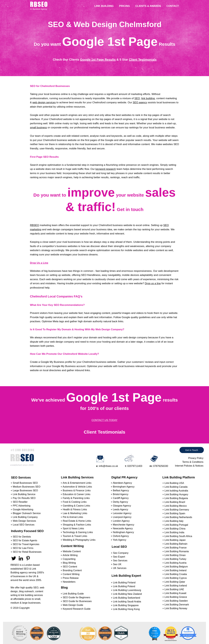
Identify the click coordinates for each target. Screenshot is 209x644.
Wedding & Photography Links (79, 540)
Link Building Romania (177, 551)
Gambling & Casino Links (77, 506)
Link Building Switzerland (127, 598)
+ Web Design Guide (72, 605)
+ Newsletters (68, 582)
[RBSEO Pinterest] (28, 558)
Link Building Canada (176, 487)
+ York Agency (118, 540)
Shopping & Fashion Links (77, 525)
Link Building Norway (176, 608)
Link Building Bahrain (176, 544)
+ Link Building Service (23, 494)
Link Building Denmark (177, 605)
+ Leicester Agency (121, 513)
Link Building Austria (176, 563)
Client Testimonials (143, 60)
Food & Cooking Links (75, 502)
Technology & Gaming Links (78, 532)
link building (148, 98)
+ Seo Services (119, 561)
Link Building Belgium (176, 567)
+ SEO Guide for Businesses (76, 601)
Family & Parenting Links (76, 498)
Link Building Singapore (126, 605)
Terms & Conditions (193, 462)
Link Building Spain (175, 513)
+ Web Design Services (23, 521)
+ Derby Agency (119, 502)
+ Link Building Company (24, 517)
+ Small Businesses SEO (24, 483)
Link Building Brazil (175, 502)
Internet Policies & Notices (189, 466)
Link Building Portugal (176, 525)
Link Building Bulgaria (176, 498)
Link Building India (174, 532)
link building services (32, 595)
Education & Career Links (77, 494)
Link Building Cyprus (176, 578)
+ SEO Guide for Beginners (75, 597)
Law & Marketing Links (75, 513)
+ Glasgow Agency (121, 506)
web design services (44, 102)
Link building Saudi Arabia (127, 602)
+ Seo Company (120, 553)
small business (38, 128)
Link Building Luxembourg (127, 590)
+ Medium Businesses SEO (25, 487)
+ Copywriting (68, 559)
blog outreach (26, 591)
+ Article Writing (69, 555)
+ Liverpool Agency (121, 517)
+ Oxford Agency (120, 536)
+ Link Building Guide (72, 594)
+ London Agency (120, 521)
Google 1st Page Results (98, 60)
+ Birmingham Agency (123, 487)
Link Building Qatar (175, 582)
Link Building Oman (175, 555)
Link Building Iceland (176, 586)
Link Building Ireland (176, 570)
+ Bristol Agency (119, 494)
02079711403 (135, 466)
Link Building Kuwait (175, 593)
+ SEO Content (69, 567)
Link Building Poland (124, 586)
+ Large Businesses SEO (24, 490)
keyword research (106, 169)
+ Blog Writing (68, 563)
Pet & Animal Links (73, 517)
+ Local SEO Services (23, 525)
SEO (137, 98)
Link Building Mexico (176, 506)
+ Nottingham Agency (122, 532)
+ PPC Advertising (20, 506)
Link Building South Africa (178, 536)
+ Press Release (70, 578)
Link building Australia (176, 491)
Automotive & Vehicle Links (77, 487)
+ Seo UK (116, 564)
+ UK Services (119, 568)
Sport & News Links (73, 528)
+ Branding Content (71, 570)
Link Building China (175, 529)
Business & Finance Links (77, 490)
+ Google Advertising (22, 509)
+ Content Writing (70, 574)
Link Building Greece (176, 597)
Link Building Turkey (175, 559)
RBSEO (35, 225)
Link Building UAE (174, 589)
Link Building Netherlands (178, 517)
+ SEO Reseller (19, 502)
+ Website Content (71, 551)
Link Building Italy (174, 521)
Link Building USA (174, 483)
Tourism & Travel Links (75, 536)
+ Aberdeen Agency (121, 483)
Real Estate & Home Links (77, 521)
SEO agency (140, 102)
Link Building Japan (175, 540)
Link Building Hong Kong (126, 609)
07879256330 (161, 466)
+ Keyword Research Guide (76, 609)
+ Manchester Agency (122, 525)
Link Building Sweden (176, 601)
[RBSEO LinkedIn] (21, 558)
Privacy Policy (196, 458)
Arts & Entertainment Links (77, 483)
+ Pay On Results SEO (23, 498)
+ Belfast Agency (120, 490)
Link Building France (176, 548)
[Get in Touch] (192, 450)
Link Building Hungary (176, 494)
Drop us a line (153, 283)
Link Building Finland (124, 583)
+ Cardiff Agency (120, 498)
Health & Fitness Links (75, 509)
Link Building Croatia (176, 574)
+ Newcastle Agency (122, 528)
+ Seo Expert (118, 557)
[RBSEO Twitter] (14, 558)
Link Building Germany (177, 510)
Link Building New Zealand (127, 594)
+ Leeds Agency (119, 509)
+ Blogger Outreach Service (26, 513)
